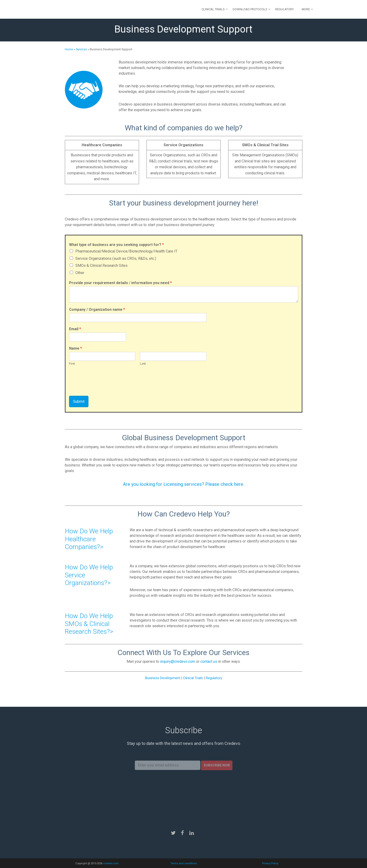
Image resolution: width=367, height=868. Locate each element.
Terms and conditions (184, 863)
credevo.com (111, 863)
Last (143, 364)
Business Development (163, 678)
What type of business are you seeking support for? (116, 245)
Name (75, 348)
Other (80, 273)
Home (69, 49)
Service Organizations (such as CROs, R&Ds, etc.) (116, 258)
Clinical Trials (213, 9)
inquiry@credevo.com (178, 661)
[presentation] (105, 388)
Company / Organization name (97, 309)
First (72, 364)
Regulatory (284, 9)
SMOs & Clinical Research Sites (101, 266)
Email (75, 329)
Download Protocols (250, 9)
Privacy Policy (270, 863)
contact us (209, 661)
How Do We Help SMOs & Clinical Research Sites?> (89, 624)
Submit (79, 401)
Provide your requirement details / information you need (120, 283)
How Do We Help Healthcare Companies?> (89, 539)
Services (81, 49)
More (306, 9)
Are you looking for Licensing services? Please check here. (183, 484)
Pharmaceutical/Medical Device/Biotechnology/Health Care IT (126, 251)
